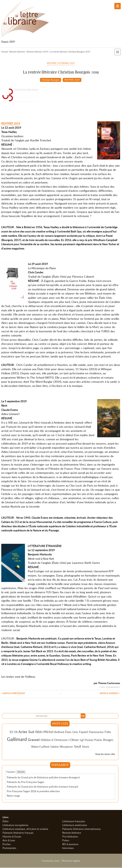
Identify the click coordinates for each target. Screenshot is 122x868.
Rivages (108, 740)
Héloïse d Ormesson (54, 740)
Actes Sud (26, 732)
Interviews (68, 848)
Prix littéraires (70, 837)
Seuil (78, 747)
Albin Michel (44, 732)
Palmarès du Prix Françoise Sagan (25, 782)
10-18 (13, 732)
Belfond (59, 732)
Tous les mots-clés (105, 754)
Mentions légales (71, 861)
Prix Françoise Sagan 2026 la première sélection (33, 791)
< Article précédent (13, 693)
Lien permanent (110, 687)
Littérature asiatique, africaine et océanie (25, 829)
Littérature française (74, 822)
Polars (66, 841)
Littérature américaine (75, 825)
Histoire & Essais (12, 837)
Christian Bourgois (51, 80)
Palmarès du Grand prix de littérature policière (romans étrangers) (43, 778)
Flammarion (96, 732)
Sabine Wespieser (62, 747)
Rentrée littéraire (17, 52)
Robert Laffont (40, 747)
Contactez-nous (51, 861)
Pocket (89, 740)
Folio (108, 732)
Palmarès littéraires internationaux (81, 829)
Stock (85, 747)
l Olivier (74, 740)
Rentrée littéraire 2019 (37, 52)
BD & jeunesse (70, 844)
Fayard (83, 732)
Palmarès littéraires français (18, 833)
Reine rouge (13, 796)
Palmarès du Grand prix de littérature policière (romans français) (42, 787)
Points (98, 740)
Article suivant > (110, 693)
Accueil (5, 52)
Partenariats (9, 848)
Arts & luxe (9, 841)
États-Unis (72, 732)
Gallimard (17, 739)
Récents (21, 772)
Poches (7, 844)
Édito (5, 822)
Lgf (82, 740)
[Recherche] (58, 716)
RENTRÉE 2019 (72, 80)
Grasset (34, 740)
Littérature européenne (15, 825)
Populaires (11, 772)
